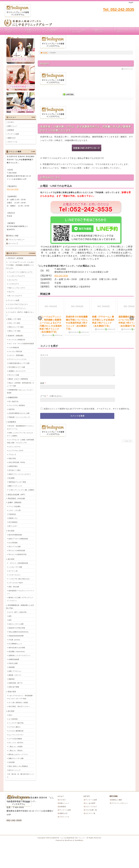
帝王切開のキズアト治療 (17, 367)
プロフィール (125, 31)
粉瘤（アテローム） (15, 671)
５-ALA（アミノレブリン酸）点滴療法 (21, 490)
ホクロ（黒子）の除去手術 (18, 612)
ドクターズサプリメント (17, 308)
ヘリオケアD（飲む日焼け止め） (20, 579)
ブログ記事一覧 (90, 810)
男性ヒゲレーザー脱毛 (16, 327)
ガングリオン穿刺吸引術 (17, 340)
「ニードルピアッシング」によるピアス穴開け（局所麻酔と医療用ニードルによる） (20, 265)
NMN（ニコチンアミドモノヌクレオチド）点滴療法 (20, 434)
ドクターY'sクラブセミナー (18, 304)
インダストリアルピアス (17, 276)
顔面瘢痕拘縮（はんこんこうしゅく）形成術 (20, 391)
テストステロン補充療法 (17, 405)
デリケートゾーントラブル (18, 359)
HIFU (10, 715)
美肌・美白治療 (14, 587)
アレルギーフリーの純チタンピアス (20, 272)
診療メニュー (35, 31)
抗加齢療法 (12, 422)
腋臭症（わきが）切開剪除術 (18, 379)
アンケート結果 (80, 31)
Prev (40, 318)
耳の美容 (11, 531)
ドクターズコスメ (15, 575)
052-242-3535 (61, 276)
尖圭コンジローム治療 (16, 624)
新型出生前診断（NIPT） (17, 495)
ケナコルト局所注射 (15, 351)
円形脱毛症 (12, 514)
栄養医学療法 (13, 466)
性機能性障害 (13, 397)
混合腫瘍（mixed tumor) (17, 651)
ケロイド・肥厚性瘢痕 (16, 355)
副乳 (10, 616)
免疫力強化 (12, 458)
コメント (44, 355)
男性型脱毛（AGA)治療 (16, 498)
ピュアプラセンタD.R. (16, 450)
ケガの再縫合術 (14, 347)
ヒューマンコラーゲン (16, 735)
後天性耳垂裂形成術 (15, 535)
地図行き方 (102, 31)
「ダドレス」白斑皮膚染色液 (18, 563)
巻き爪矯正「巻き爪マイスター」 (20, 706)
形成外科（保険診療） (16, 336)
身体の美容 (12, 692)
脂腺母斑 (12, 679)
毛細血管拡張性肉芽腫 (16, 636)
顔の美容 (11, 711)
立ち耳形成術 (13, 543)
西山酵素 (12, 478)
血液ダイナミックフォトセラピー (20, 474)
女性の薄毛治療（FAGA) (17, 462)
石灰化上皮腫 (13, 663)
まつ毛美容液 (13, 719)
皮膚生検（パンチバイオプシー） (20, 655)
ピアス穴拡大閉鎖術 (15, 739)
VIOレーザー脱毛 (14, 323)
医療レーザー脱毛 (14, 319)
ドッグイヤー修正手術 (16, 723)
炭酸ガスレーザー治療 (16, 758)
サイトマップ (13, 244)
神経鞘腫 (12, 667)
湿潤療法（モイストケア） (18, 371)
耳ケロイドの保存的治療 (17, 550)
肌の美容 (11, 559)
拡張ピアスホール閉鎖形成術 (18, 539)
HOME (44, 53)
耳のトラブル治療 (15, 546)
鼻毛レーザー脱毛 (15, 331)
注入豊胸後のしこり (15, 644)
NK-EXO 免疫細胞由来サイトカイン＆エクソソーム (20, 427)
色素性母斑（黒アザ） (16, 683)
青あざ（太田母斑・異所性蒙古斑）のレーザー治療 (20, 384)
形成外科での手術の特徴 (17, 628)
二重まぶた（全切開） (16, 746)
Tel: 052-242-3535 (119, 9)
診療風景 (58, 31)
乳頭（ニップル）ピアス (17, 288)
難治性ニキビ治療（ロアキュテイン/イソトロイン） (20, 599)
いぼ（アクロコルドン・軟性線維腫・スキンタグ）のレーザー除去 (20, 697)
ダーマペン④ (13, 571)
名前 (42, 386)
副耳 (10, 620)
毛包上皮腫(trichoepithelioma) (18, 632)
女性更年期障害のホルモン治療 (19, 413)
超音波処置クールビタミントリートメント (20, 592)
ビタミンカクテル (15, 447)
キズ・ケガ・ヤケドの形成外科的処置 (21, 343)
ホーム (14, 31)
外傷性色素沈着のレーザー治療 (19, 363)
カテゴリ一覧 (89, 813)
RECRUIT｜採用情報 (16, 258)
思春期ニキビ (13, 518)
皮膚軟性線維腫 (14, 659)
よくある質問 (89, 803)
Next (132, 318)
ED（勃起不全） (14, 401)
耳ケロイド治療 (14, 375)
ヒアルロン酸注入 (15, 727)
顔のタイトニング (15, 770)
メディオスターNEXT (16, 583)
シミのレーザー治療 (15, 567)
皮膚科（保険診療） (15, 502)
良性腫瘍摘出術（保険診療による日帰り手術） (20, 607)
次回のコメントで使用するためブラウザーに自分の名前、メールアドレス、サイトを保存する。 (87, 412)
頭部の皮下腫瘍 (14, 687)
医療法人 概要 (13, 236)
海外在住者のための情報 (17, 648)
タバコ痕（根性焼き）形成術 (18, 702)
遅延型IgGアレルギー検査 (17, 482)
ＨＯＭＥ (11, 122)
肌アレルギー (13, 526)
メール (43, 399)
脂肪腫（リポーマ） (15, 675)
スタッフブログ (90, 807)
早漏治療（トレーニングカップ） (20, 417)
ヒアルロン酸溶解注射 (16, 731)
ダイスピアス (13, 280)
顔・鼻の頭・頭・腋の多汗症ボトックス (20, 776)
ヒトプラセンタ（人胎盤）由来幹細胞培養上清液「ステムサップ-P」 (20, 441)
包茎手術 (12, 409)
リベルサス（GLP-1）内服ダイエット (20, 314)
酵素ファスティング (15, 486)
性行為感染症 (13, 522)
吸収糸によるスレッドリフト (18, 754)
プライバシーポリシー (16, 240)
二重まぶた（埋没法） (16, 750)
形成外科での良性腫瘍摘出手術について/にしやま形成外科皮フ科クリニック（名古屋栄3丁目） (77, 323)
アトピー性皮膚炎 (15, 506)
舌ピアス (12, 292)
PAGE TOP (127, 444)
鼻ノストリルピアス (15, 296)
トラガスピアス (14, 284)
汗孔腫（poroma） (15, 640)
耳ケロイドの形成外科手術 (18, 554)
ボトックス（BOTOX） (16, 743)
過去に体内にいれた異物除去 (18, 766)
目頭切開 (12, 762)
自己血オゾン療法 (15, 470)
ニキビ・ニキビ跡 (15, 510)
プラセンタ (12, 454)
